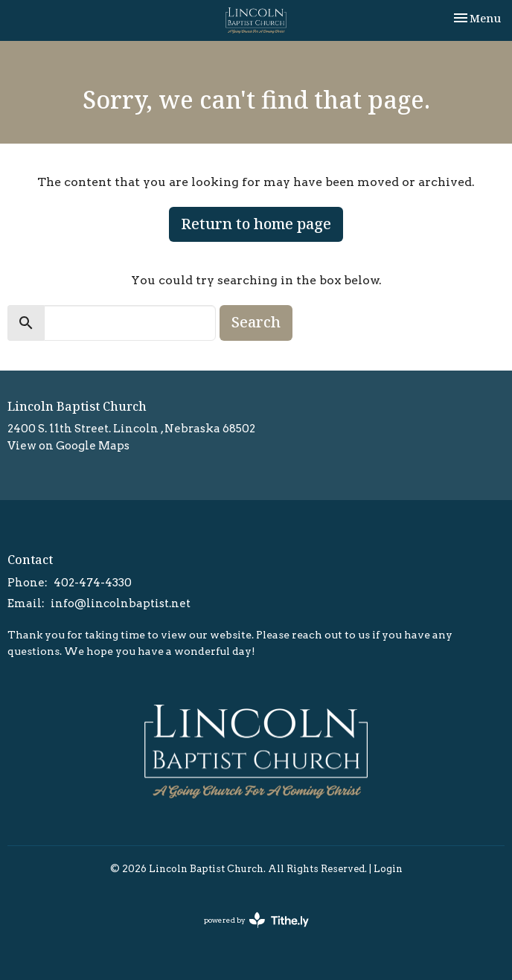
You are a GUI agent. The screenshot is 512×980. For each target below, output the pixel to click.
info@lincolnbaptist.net (121, 603)
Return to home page (256, 224)
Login (388, 869)
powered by (256, 920)
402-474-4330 (93, 583)
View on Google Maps (68, 446)
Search (256, 322)
